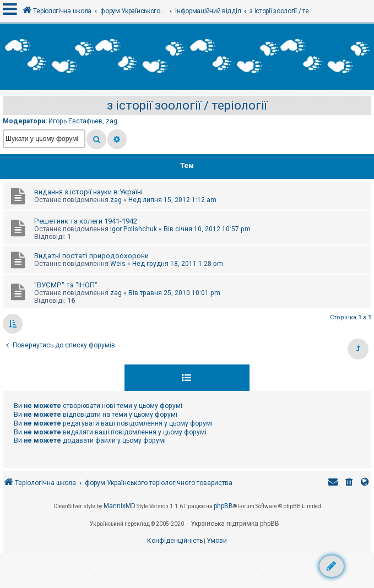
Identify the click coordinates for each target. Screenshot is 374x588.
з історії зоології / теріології (187, 105)
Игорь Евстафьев (75, 121)
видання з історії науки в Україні (88, 192)
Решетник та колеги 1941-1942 (86, 221)
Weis (118, 264)
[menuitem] (349, 483)
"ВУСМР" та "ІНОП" (66, 285)
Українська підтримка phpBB (235, 524)
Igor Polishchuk (134, 229)
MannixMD (120, 506)
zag (112, 121)
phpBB (223, 506)
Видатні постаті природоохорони (91, 256)
